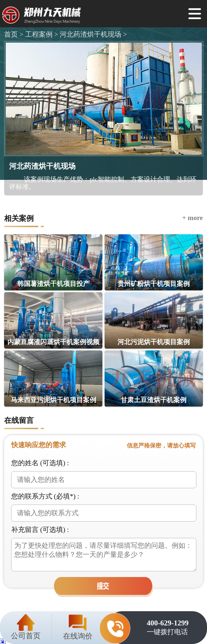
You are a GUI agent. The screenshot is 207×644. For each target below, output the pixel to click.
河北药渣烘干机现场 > (93, 34)
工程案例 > (41, 34)
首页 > (14, 34)
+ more (192, 218)
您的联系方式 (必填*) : (45, 496)
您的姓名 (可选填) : (40, 463)
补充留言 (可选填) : (40, 530)
